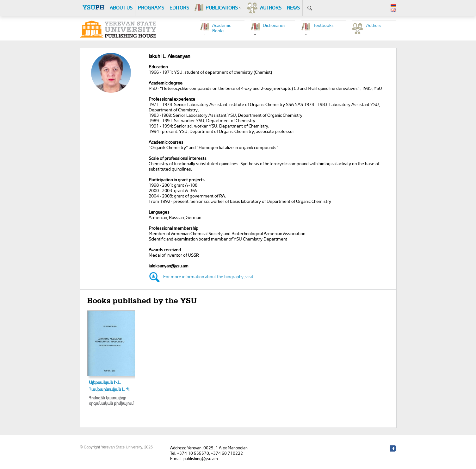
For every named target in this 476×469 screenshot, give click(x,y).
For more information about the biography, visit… (210, 276)
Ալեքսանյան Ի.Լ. (105, 382)
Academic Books (222, 28)
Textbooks (324, 25)
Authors (374, 25)
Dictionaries (274, 25)
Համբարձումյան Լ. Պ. (110, 389)
